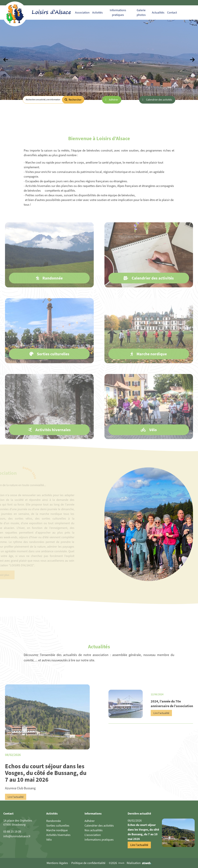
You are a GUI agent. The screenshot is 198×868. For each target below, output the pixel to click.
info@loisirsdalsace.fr (17, 836)
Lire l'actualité (16, 813)
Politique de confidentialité (88, 863)
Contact (172, 13)
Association (82, 13)
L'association (93, 835)
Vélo (49, 840)
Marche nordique (57, 830)
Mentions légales (57, 863)
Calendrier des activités (159, 100)
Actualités (158, 13)
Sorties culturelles (58, 826)
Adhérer (114, 100)
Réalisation (139, 863)
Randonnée (54, 821)
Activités (97, 13)
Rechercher (73, 100)
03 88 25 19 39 (12, 832)
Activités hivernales (58, 835)
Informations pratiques (99, 840)
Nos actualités (94, 830)
